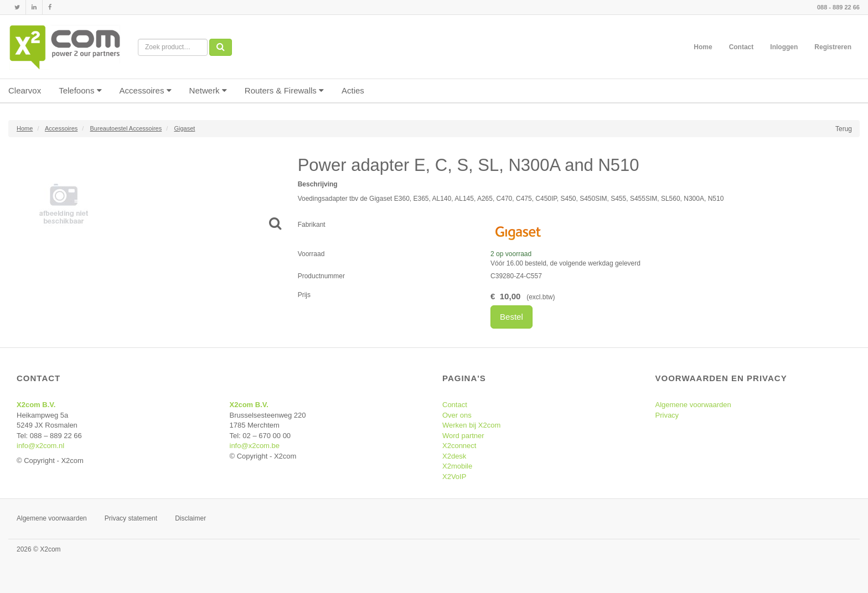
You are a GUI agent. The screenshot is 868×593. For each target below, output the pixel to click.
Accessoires (146, 90)
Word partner (463, 436)
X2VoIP (454, 477)
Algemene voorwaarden (693, 405)
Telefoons (80, 90)
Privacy (667, 415)
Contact (742, 47)
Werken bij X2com (471, 425)
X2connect (459, 446)
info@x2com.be (255, 446)
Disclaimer (190, 518)
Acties (353, 90)
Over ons (457, 415)
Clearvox (25, 90)
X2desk (454, 456)
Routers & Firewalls (284, 90)
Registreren (833, 47)
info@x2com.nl (40, 446)
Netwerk (208, 90)
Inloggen (784, 47)
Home (703, 47)
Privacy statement (131, 518)
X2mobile (457, 466)
